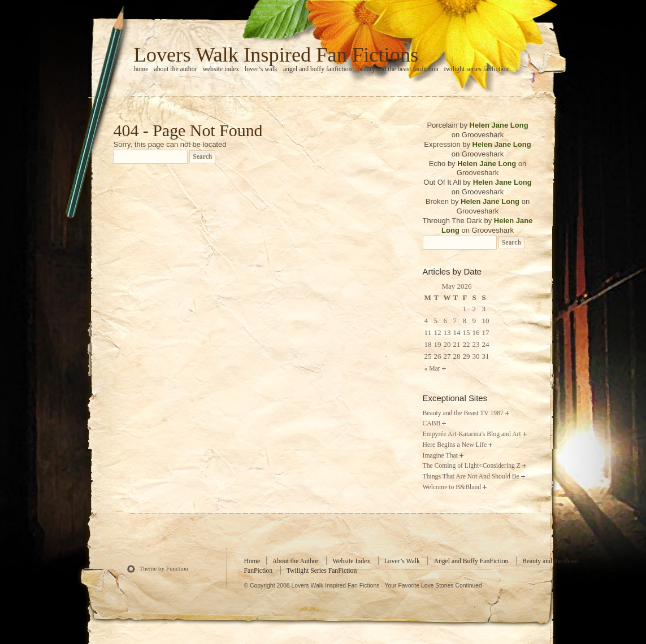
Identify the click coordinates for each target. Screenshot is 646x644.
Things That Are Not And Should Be (471, 477)
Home (252, 561)
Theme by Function (164, 568)
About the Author (175, 69)
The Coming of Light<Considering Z (472, 466)
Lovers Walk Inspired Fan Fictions (276, 55)
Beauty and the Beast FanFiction (398, 69)
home (141, 69)
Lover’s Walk (261, 69)
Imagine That (440, 456)
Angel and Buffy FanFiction (318, 69)
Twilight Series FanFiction (476, 69)
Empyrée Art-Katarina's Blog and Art (472, 434)
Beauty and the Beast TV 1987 (463, 413)
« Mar (432, 369)
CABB (432, 423)
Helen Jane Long (499, 125)
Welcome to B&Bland (452, 487)
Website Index (221, 69)
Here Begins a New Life (455, 445)
